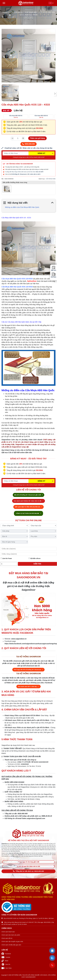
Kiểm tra (37, 564)
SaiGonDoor (32, 281)
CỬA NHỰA (18, 12)
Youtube (6, 957)
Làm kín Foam (6, 558)
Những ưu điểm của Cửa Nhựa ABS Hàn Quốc (22, 207)
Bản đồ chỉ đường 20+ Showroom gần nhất (28, 495)
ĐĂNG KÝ (42, 153)
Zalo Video (7, 968)
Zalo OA (6, 964)
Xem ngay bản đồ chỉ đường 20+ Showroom (28, 670)
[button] (52, 951)
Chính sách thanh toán (8, 932)
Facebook (6, 954)
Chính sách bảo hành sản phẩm (11, 935)
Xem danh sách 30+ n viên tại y (28, 686)
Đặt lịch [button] (54, 268)
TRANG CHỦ (7, 12)
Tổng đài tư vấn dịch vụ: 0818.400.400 (28, 871)
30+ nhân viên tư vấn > (34, 174)
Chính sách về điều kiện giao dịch (11, 945)
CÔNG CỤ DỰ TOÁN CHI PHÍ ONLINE (28, 513)
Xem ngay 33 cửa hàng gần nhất (29, 862)
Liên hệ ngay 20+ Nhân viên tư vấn (28, 866)
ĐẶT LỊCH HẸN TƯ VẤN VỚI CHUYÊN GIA (28, 507)
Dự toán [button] (54, 275)
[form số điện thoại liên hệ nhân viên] (28, 148)
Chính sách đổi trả (7, 938)
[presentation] (2, 94)
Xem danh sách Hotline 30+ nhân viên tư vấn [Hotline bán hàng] (28, 501)
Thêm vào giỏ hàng (37, 138)
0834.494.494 (28, 144)
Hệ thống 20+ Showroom (19, 174)
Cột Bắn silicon (34, 558)
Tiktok (5, 961)
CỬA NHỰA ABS (31, 12)
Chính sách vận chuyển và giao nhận (12, 942)
